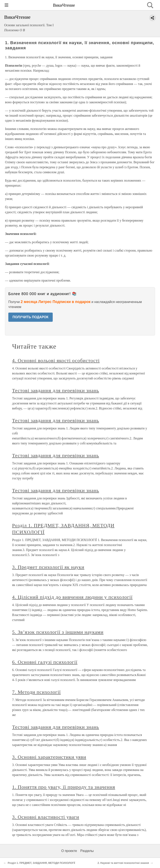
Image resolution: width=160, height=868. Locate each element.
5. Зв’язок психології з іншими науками (58, 632)
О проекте (69, 851)
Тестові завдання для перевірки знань (56, 390)
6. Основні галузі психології (45, 662)
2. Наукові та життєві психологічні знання (123, 863)
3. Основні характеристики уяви (49, 757)
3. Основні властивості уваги (46, 817)
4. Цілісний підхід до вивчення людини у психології (72, 597)
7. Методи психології (36, 692)
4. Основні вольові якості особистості (56, 360)
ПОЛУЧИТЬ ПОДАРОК (31, 317)
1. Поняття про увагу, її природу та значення (64, 787)
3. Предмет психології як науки (48, 567)
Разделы (87, 851)
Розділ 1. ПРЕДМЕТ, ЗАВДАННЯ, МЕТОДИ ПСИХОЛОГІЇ (41, 863)
